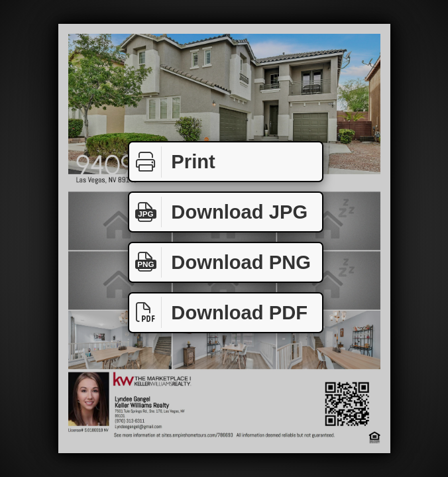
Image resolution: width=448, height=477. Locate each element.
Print (172, 162)
